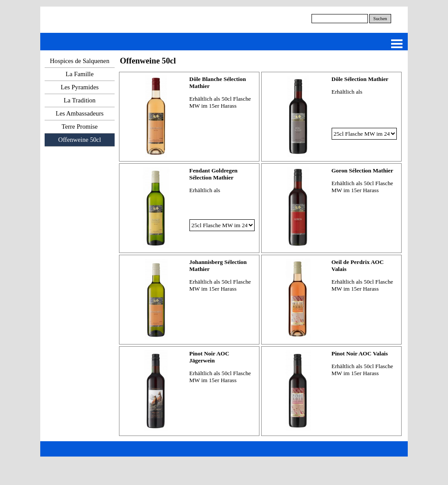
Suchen (380, 19)
